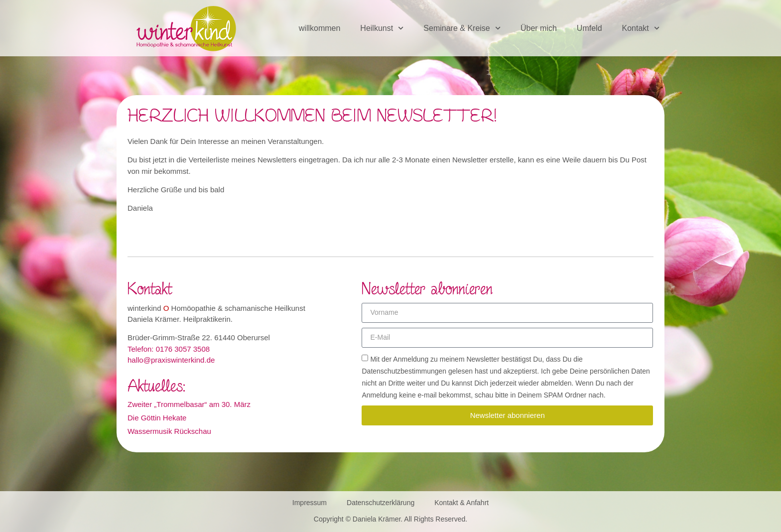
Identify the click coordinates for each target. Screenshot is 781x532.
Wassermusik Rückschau (169, 431)
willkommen (320, 28)
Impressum (310, 503)
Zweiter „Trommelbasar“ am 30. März (189, 404)
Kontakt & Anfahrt (461, 503)
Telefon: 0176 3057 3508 (169, 349)
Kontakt (641, 28)
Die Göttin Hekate (157, 418)
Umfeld (589, 28)
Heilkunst (382, 28)
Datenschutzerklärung (381, 503)
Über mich (539, 28)
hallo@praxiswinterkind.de (171, 360)
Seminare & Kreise (462, 28)
